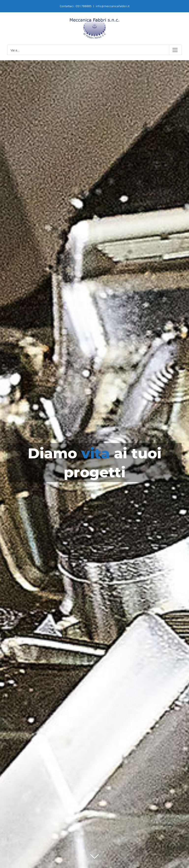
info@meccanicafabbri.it (113, 6)
